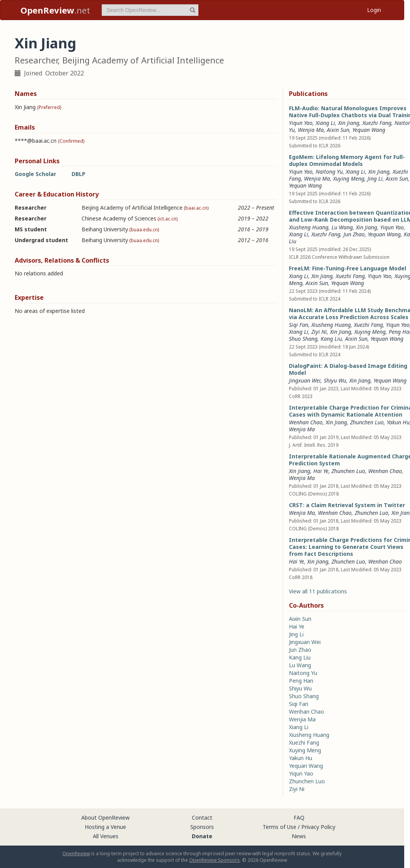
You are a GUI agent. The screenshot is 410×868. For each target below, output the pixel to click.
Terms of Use (279, 827)
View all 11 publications (318, 591)
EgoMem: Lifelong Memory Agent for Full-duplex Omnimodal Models (347, 160)
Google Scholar (35, 174)
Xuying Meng (349, 179)
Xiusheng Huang (309, 227)
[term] (150, 10)
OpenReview (76, 853)
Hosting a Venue (105, 827)
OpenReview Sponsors (214, 860)
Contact (202, 818)
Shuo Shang (303, 339)
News (299, 836)
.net (55, 10)
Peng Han (301, 681)
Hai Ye (321, 471)
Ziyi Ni (319, 332)
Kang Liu (331, 339)
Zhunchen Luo (367, 422)
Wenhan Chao (306, 422)
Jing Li (375, 179)
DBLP (79, 174)
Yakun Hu (398, 422)
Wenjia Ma (311, 130)
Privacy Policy (318, 827)
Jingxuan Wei (305, 380)
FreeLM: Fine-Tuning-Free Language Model (348, 268)
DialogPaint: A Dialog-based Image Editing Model (348, 369)
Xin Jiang (349, 123)
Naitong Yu (329, 172)
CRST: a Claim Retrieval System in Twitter (347, 505)
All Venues (106, 836)
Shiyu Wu (335, 380)
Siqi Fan (299, 325)
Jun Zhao (354, 234)
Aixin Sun (338, 130)
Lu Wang (342, 227)
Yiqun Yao (301, 123)
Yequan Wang (369, 130)
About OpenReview (105, 818)
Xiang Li (325, 123)
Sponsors (202, 827)
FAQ (299, 818)
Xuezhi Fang (377, 123)
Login (374, 10)
